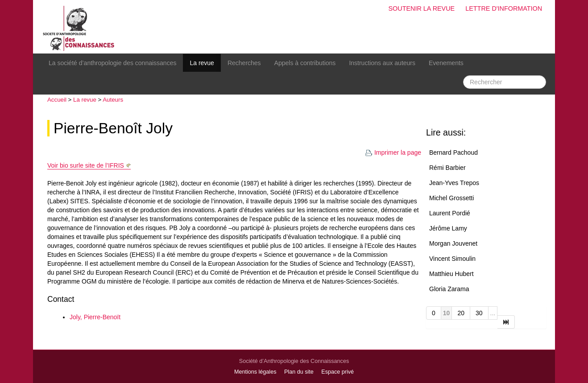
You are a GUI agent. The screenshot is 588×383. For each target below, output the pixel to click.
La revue (202, 63)
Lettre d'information (504, 8)
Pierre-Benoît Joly (113, 128)
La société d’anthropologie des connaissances (112, 63)
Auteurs (113, 100)
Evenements (446, 63)
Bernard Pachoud (453, 152)
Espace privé (337, 372)
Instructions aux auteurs (382, 63)
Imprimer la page (393, 152)
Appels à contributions (305, 63)
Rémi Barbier (447, 168)
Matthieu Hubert (451, 274)
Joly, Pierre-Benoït (95, 317)
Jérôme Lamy (448, 228)
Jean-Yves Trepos (454, 183)
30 (479, 313)
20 (461, 313)
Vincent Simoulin (452, 259)
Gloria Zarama (449, 289)
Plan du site (299, 372)
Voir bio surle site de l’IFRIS (86, 165)
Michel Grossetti (451, 198)
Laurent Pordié (450, 213)
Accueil (57, 100)
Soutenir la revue (421, 8)
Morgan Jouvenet (453, 243)
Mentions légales (255, 372)
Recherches (244, 63)
